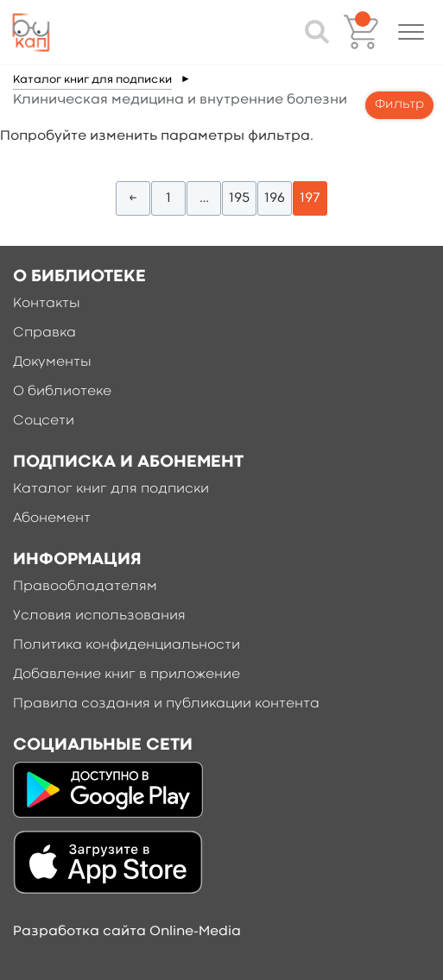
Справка (44, 333)
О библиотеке (62, 392)
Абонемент (52, 518)
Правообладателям (85, 587)
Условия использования (99, 616)
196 (275, 198)
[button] (411, 32)
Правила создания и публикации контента (166, 704)
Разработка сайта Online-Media (127, 932)
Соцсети (44, 421)
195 (239, 198)
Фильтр (399, 105)
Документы (52, 362)
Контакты (47, 304)
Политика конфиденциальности (127, 645)
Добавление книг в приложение (127, 675)
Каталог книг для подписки (92, 80)
